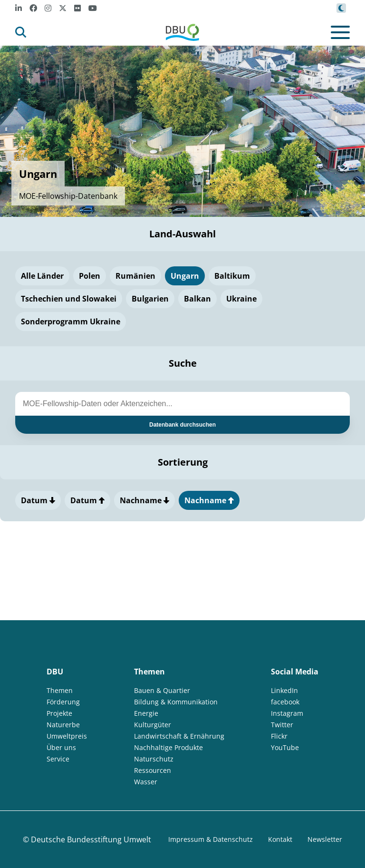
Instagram (287, 713)
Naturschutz (154, 759)
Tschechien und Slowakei (69, 299)
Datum (38, 500)
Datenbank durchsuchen (182, 425)
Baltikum (232, 276)
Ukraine (241, 299)
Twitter (282, 725)
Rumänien (135, 276)
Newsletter (325, 839)
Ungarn (185, 276)
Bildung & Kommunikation (176, 702)
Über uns (61, 747)
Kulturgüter (153, 725)
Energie (146, 713)
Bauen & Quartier (162, 690)
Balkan (197, 299)
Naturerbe (63, 725)
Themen (60, 690)
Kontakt (280, 839)
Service (58, 759)
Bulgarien (150, 299)
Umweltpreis (67, 736)
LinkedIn (284, 690)
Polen (90, 276)
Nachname (144, 500)
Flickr (279, 736)
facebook (285, 702)
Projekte (59, 713)
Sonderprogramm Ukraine (71, 322)
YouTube (285, 747)
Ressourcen (153, 770)
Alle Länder (42, 276)
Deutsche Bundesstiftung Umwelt (91, 839)
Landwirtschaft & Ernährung (179, 736)
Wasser (146, 782)
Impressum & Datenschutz (211, 839)
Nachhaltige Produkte (168, 747)
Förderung (63, 702)
